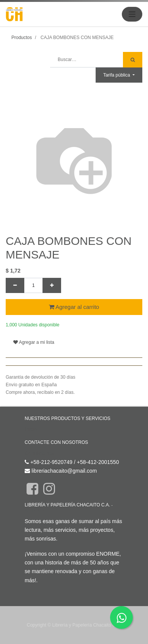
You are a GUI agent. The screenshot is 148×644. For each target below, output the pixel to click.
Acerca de (35, 510)
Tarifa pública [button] (117, 75)
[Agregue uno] (52, 285)
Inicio (31, 429)
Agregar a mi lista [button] (34, 342)
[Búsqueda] (133, 60)
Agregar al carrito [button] (74, 307)
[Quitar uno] (15, 285)
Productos (22, 38)
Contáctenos (40, 453)
